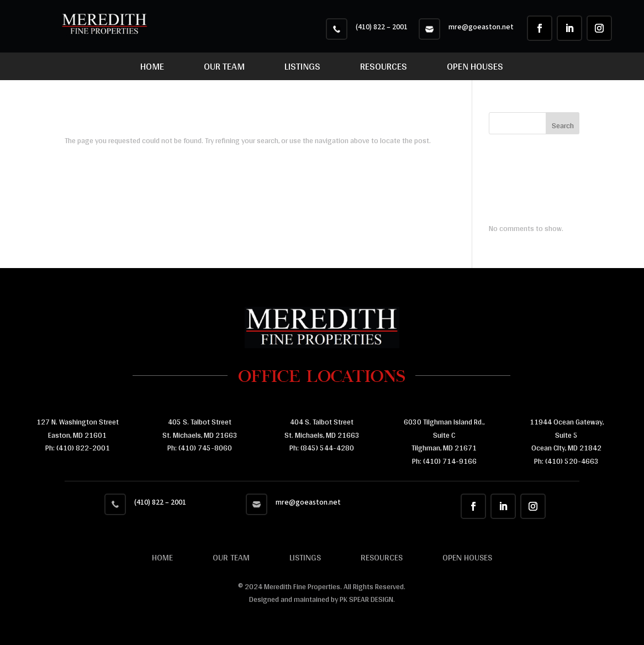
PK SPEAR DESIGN (366, 599)
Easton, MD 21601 (77, 435)
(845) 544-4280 (326, 448)
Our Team (224, 69)
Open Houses (475, 69)
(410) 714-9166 (450, 461)
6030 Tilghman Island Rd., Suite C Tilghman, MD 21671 (444, 435)
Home (152, 69)
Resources (384, 69)
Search (563, 125)
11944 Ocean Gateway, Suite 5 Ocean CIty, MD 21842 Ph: (567, 441)
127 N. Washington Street (78, 422)
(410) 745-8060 (204, 448)
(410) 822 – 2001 (382, 27)
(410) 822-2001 (83, 448)
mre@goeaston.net (481, 27)
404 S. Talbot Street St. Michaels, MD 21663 (322, 428)
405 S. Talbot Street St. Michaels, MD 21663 (200, 428)
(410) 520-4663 (571, 461)
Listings (302, 69)
